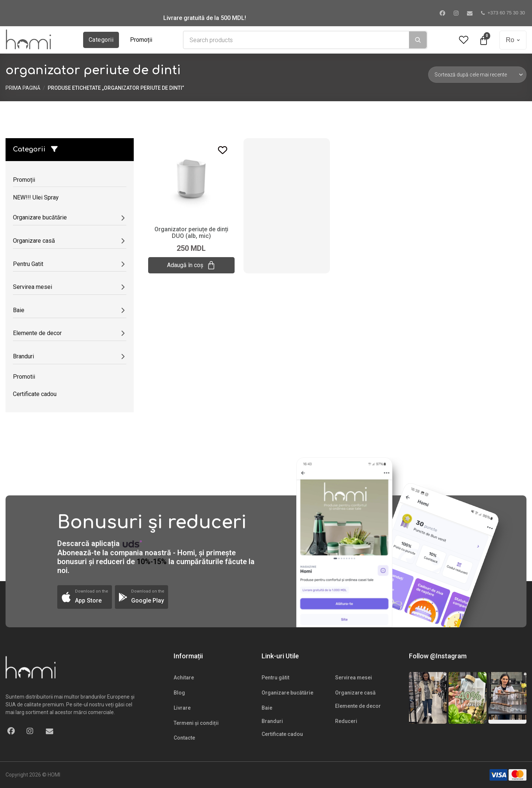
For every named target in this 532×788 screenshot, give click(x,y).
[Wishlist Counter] (464, 40)
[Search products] (296, 40)
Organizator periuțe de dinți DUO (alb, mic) (191, 233)
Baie (267, 708)
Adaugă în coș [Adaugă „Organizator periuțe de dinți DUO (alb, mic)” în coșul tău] (191, 265)
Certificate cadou (282, 734)
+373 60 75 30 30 (503, 13)
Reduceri (346, 721)
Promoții (141, 40)
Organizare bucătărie (287, 693)
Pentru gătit (275, 678)
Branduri (272, 721)
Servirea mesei (354, 678)
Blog (179, 693)
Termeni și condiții (196, 723)
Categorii (101, 40)
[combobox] (296, 40)
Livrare (182, 708)
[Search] (418, 40)
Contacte (184, 738)
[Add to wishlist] (223, 150)
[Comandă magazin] (477, 75)
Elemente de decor (358, 706)
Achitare (184, 678)
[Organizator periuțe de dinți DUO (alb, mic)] (191, 179)
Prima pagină (23, 88)
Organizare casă (355, 693)
